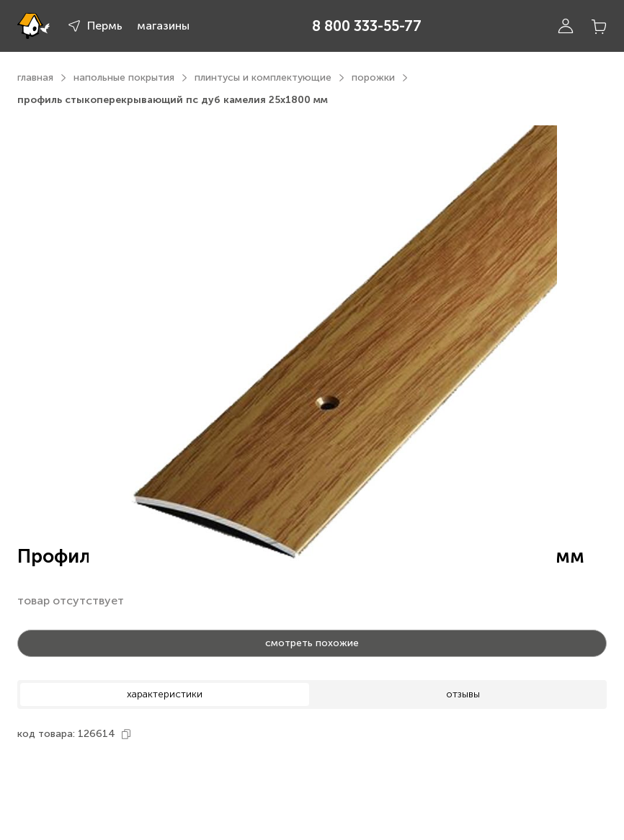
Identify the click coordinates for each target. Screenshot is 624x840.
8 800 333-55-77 (367, 26)
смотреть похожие (312, 643)
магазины (163, 26)
